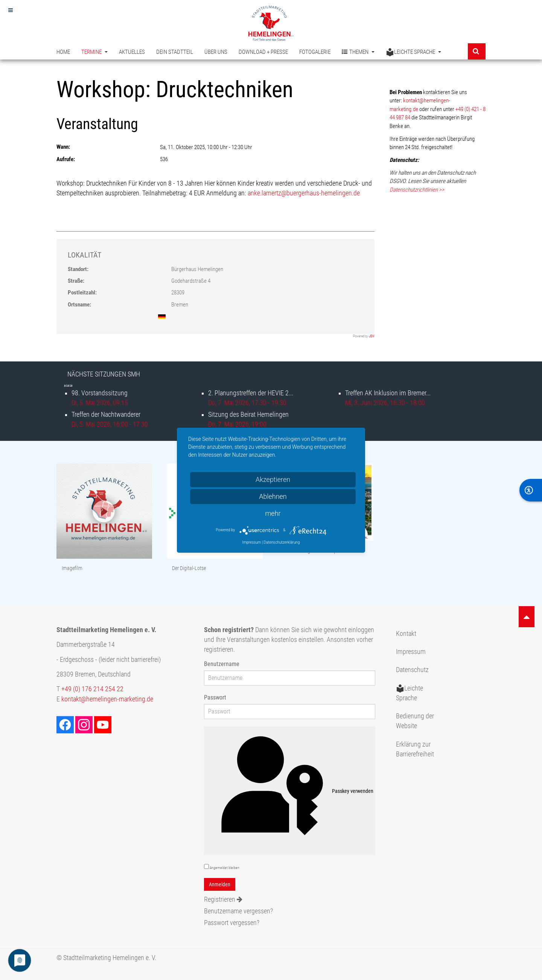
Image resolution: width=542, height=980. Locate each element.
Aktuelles (132, 52)
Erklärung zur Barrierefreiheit (415, 749)
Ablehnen (273, 496)
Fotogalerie (315, 52)
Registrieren (223, 899)
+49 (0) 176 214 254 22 (92, 689)
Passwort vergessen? (232, 923)
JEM (372, 336)
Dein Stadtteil (175, 52)
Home (63, 52)
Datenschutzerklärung (282, 542)
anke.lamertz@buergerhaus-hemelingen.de (304, 193)
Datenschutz (412, 670)
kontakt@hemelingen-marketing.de (107, 699)
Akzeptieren (273, 479)
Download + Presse (263, 52)
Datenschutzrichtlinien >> (417, 190)
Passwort (215, 697)
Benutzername (222, 664)
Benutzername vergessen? (238, 911)
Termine (94, 52)
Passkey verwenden (290, 791)
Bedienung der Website (415, 721)
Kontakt (406, 634)
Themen (358, 52)
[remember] (206, 866)
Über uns (216, 52)
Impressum (411, 652)
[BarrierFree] (531, 490)
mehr (273, 513)
